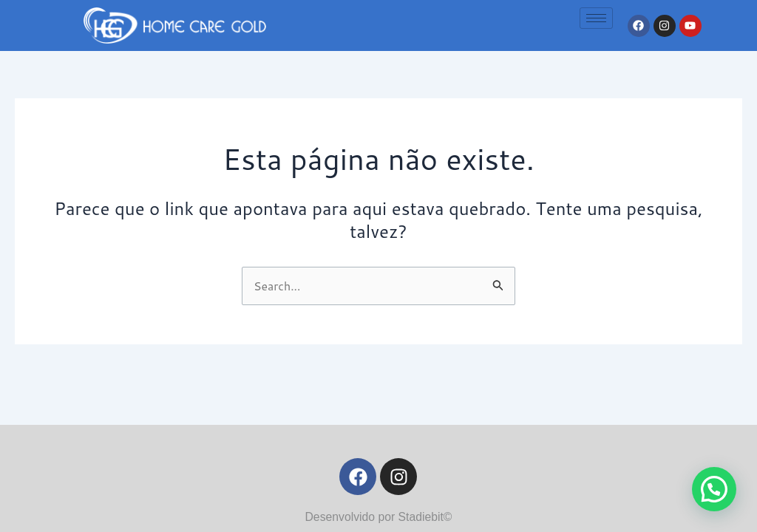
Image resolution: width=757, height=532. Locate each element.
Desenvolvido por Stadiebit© (378, 517)
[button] (714, 489)
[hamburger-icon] (596, 18)
